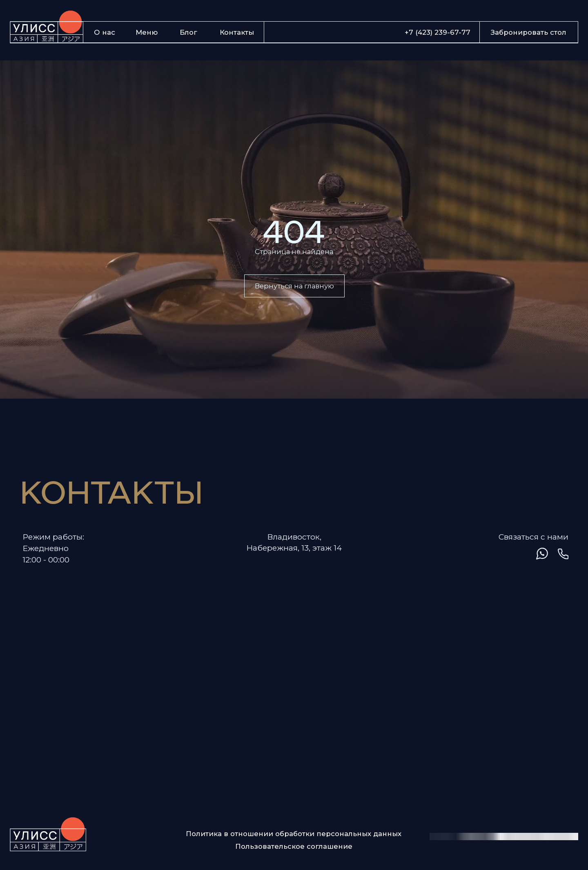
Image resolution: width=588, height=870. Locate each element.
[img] (499, 554)
